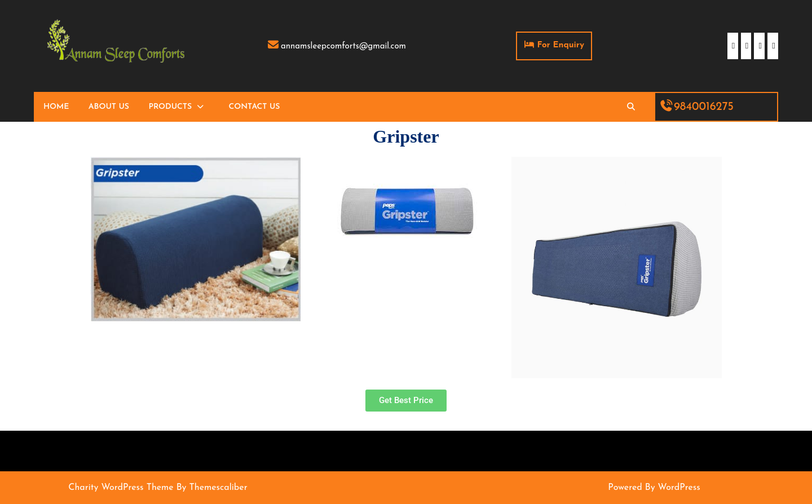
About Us (109, 107)
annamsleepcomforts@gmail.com (337, 47)
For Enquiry (558, 41)
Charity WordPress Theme (121, 488)
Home (56, 107)
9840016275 (697, 107)
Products (170, 107)
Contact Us (255, 107)
